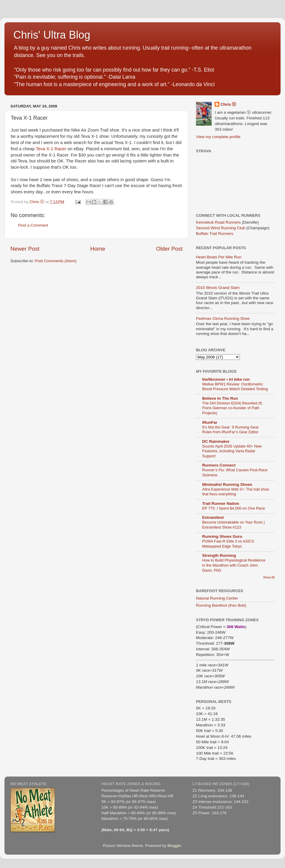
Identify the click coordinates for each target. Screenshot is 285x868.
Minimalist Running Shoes (227, 484)
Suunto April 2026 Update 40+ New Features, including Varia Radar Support (232, 451)
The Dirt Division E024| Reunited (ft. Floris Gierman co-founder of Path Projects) (232, 408)
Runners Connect (219, 465)
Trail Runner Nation (221, 503)
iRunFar (210, 422)
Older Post (169, 249)
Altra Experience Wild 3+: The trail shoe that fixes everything (236, 492)
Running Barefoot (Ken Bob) (221, 605)
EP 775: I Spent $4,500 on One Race (233, 508)
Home (98, 249)
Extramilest (213, 517)
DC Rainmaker (216, 441)
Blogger (174, 846)
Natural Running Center (217, 598)
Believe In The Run (220, 398)
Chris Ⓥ (228, 104)
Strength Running (219, 555)
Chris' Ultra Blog (52, 35)
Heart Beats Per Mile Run (219, 257)
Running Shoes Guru (222, 536)
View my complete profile (218, 137)
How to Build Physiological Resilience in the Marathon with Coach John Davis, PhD (234, 565)
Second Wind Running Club (221, 228)
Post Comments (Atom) (56, 261)
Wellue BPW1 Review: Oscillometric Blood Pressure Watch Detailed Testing (235, 387)
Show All (269, 577)
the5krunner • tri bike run (226, 379)
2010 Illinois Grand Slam (218, 288)
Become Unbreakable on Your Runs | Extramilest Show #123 (233, 525)
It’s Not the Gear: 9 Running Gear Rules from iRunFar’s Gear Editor (231, 430)
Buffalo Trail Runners (215, 234)
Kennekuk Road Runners (218, 222)
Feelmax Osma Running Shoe (223, 318)
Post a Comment (33, 225)
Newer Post (25, 249)
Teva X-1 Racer (51, 149)
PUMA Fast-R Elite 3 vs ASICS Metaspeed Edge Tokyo (228, 544)
